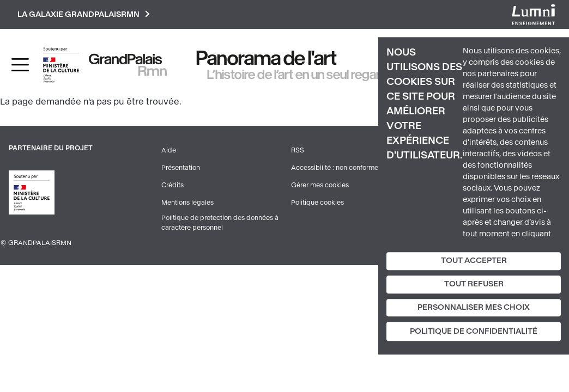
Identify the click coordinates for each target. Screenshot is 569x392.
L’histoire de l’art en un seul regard (297, 75)
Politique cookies (317, 203)
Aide (169, 150)
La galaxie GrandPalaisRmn (84, 14)
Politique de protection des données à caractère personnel (220, 223)
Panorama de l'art (267, 58)
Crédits (172, 185)
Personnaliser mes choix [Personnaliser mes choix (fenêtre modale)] (474, 307)
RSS (298, 150)
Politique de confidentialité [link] (474, 332)
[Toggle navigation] (20, 65)
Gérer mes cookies (320, 185)
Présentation (181, 168)
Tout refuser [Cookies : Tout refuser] (474, 284)
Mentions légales (187, 203)
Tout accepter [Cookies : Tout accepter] (474, 261)
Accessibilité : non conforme (335, 168)
